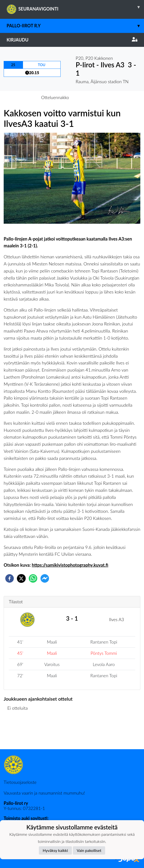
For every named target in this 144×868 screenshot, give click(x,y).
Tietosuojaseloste (20, 782)
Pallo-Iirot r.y (75, 26)
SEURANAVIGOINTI (75, 7)
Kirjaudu (72, 40)
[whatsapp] (33, 578)
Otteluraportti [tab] (90, 97)
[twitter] (21, 578)
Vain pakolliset (89, 850)
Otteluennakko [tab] (55, 97)
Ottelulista (19, 733)
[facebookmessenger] (45, 578)
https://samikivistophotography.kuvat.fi (70, 565)
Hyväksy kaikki (55, 850)
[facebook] (10, 578)
